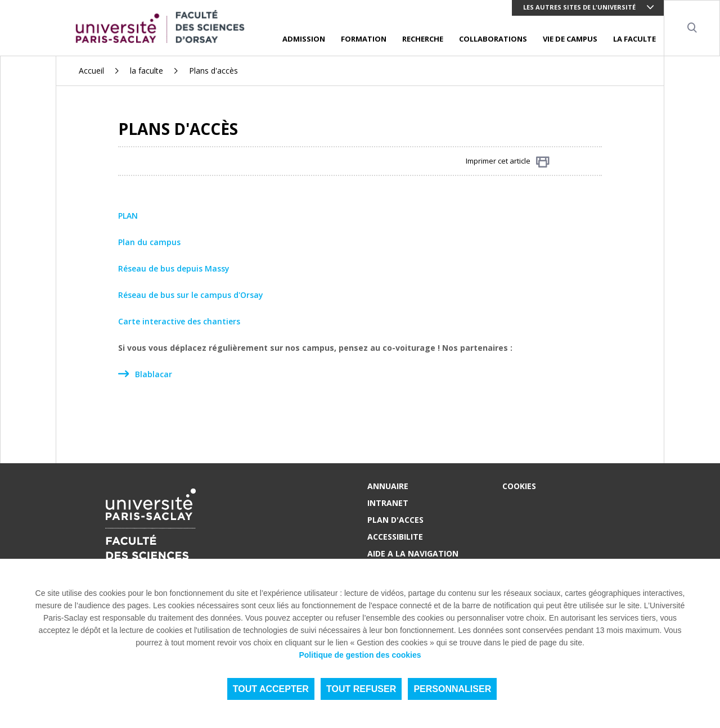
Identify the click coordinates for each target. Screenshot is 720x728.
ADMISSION (304, 39)
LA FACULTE (634, 39)
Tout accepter (271, 689)
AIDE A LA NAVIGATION (413, 553)
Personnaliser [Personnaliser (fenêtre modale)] (452, 689)
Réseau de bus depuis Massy (174, 268)
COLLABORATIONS (493, 39)
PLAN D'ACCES (395, 520)
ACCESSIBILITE (395, 537)
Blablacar (154, 374)
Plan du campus (149, 242)
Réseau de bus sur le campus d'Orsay (191, 295)
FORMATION (364, 39)
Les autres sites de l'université (579, 7)
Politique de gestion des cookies (360, 655)
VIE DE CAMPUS (570, 39)
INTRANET (388, 503)
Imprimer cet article (508, 162)
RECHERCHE (423, 39)
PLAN (128, 216)
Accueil (91, 71)
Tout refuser (361, 689)
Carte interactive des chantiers (179, 321)
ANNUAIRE (388, 486)
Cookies (519, 486)
